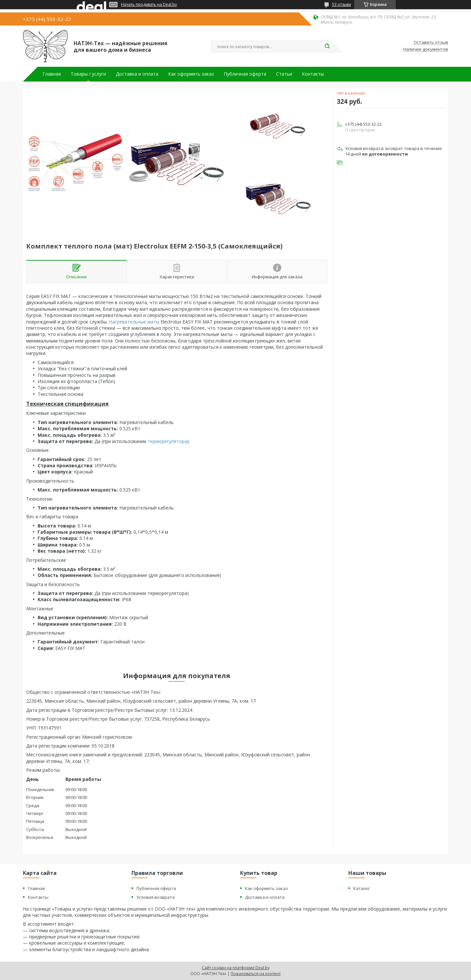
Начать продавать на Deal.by (149, 5)
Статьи (284, 74)
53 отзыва (341, 4)
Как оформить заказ (191, 74)
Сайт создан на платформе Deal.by (236, 968)
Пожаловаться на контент (256, 974)
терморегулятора (167, 441)
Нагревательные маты (134, 322)
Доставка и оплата (137, 74)
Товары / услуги (88, 74)
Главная (52, 74)
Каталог (362, 888)
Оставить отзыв (431, 43)
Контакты (313, 74)
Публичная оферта (245, 74)
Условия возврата (156, 897)
